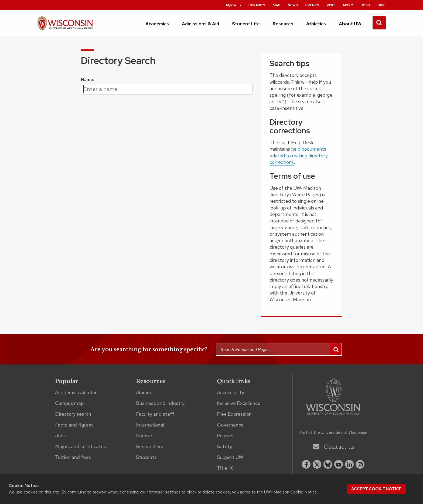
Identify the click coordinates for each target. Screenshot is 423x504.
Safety (224, 446)
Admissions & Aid (200, 24)
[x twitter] (317, 464)
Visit (331, 5)
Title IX (225, 468)
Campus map (69, 403)
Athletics (316, 24)
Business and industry (160, 403)
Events (312, 5)
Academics (157, 24)
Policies (225, 436)
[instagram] (360, 464)
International (150, 425)
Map (277, 5)
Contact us (334, 447)
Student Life (246, 24)
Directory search (73, 414)
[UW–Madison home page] (65, 26)
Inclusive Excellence (239, 403)
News (293, 5)
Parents (145, 436)
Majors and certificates (81, 446)
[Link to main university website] (333, 398)
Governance (230, 425)
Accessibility (231, 392)
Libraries (257, 5)
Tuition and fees (73, 457)
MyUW (234, 5)
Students (146, 457)
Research (283, 24)
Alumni (143, 392)
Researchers (150, 446)
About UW (350, 24)
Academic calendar (76, 392)
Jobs (365, 5)
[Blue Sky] (328, 464)
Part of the (333, 432)
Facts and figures (74, 425)
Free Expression (234, 414)
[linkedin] (349, 464)
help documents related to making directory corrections (299, 155)
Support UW (230, 457)
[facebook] (306, 464)
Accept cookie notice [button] (376, 489)
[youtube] (339, 464)
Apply (348, 5)
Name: (88, 80)
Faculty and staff (155, 414)
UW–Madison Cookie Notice (291, 492)
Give (381, 5)
